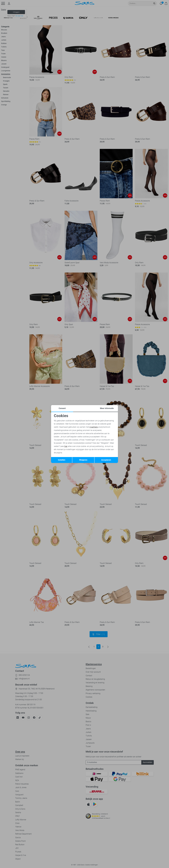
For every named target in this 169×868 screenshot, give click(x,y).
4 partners (94, 427)
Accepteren (106, 460)
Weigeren (83, 460)
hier (66, 446)
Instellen (62, 460)
